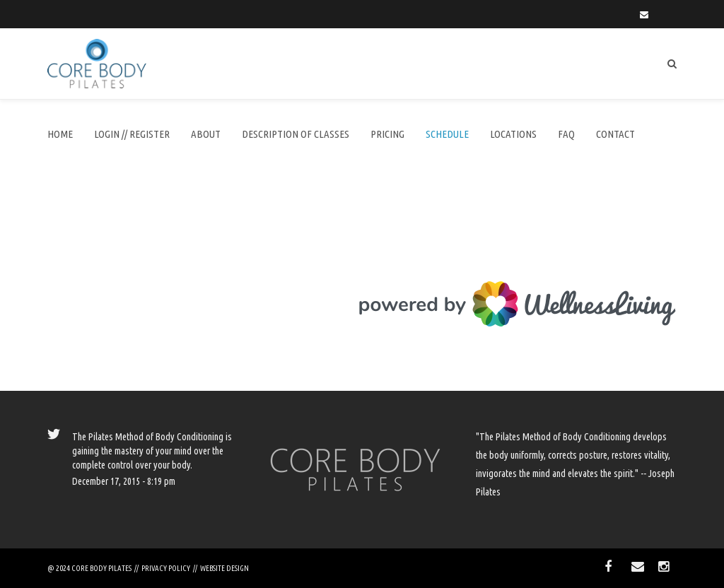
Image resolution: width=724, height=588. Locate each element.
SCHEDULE (447, 134)
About (206, 134)
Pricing (387, 134)
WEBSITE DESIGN (224, 568)
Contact (615, 134)
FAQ (566, 134)
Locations (513, 134)
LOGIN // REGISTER (132, 134)
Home (60, 134)
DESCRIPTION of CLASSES (296, 134)
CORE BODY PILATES (101, 568)
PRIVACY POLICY (166, 568)
